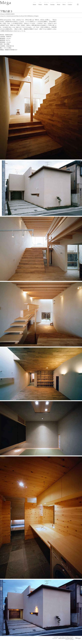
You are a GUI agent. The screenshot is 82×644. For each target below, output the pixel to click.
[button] (40, 4)
